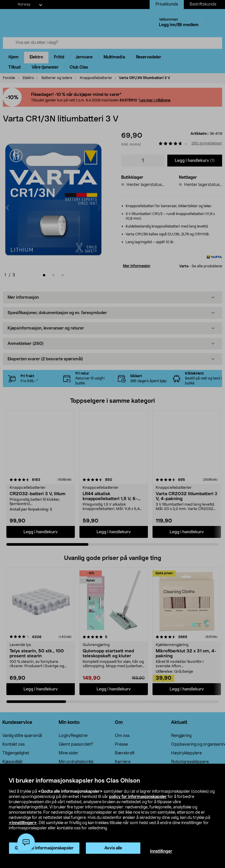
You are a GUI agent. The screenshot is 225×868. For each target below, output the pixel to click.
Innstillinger (161, 851)
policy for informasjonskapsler (138, 797)
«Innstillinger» (23, 823)
